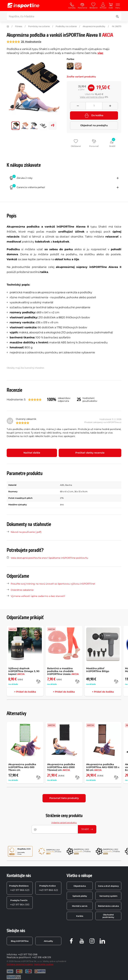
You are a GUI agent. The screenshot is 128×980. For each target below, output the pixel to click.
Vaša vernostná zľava (92, 97)
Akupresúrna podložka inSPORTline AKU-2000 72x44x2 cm (61, 767)
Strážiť (87, 829)
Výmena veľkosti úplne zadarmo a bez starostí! (38, 596)
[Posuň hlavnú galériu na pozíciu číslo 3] (43, 126)
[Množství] (94, 106)
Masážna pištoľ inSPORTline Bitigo (98, 670)
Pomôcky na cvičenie (39, 26)
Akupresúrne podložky (94, 26)
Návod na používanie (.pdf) (26, 532)
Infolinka (12, 954)
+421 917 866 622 (48, 888)
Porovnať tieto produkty (64, 798)
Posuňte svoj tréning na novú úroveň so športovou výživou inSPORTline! (53, 584)
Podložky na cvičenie (66, 26)
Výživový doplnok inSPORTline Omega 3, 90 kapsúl (24, 671)
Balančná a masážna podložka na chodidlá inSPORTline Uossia (63, 671)
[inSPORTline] (23, 6)
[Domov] (8, 26)
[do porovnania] (38, 681)
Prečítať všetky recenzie (90, 453)
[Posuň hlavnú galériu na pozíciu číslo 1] (25, 126)
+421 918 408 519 (41, 957)
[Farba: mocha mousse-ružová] (78, 66)
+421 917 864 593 (20, 903)
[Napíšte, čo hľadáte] (63, 16)
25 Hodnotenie (31, 42)
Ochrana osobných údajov (20, 964)
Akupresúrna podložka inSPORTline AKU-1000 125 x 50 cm (103, 767)
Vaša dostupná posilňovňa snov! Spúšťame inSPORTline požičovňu (49, 558)
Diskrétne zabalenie (22, 590)
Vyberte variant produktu (64, 823)
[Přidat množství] (110, 106)
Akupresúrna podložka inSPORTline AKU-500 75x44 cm (22, 767)
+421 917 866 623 (19, 888)
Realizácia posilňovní (19, 957)
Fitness (19, 26)
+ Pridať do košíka (25, 692)
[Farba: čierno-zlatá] (70, 66)
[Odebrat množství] (78, 106)
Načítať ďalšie (32, 453)
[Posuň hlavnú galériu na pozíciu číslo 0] (15, 126)
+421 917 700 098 (28, 954)
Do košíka (94, 116)
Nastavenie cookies (44, 964)
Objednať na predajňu (94, 125)
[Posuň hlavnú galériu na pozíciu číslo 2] (34, 126)
